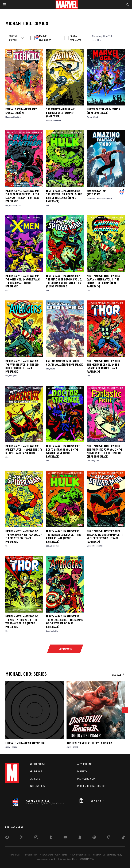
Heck (52, 631)
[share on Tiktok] (123, 838)
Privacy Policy (30, 855)
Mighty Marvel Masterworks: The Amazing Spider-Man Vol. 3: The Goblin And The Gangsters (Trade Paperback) (64, 281)
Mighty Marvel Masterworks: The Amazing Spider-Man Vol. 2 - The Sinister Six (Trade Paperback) (24, 536)
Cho (15, 117)
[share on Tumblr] (51, 838)
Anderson (91, 198)
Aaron (89, 117)
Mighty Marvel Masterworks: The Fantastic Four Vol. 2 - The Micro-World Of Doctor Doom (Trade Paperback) (105, 451)
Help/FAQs (36, 771)
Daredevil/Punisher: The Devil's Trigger (89, 743)
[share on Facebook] (7, 838)
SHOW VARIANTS (76, 38)
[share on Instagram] (36, 838)
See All (118, 675)
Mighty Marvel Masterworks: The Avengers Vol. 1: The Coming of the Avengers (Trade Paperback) (64, 622)
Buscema (57, 120)
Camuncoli (100, 198)
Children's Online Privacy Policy (108, 855)
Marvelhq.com (86, 779)
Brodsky (96, 546)
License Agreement (46, 859)
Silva (19, 117)
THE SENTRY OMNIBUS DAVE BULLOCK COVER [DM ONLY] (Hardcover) (60, 113)
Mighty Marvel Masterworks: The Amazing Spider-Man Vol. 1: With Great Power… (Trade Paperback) (105, 536)
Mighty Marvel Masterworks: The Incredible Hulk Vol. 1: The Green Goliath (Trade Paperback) (64, 536)
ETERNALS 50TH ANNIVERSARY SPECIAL (26, 743)
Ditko (52, 546)
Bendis (49, 120)
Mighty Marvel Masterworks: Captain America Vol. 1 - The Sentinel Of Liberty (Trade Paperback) (104, 281)
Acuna (53, 369)
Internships (37, 786)
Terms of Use (14, 855)
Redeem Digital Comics (91, 786)
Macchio (9, 117)
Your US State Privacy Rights (54, 855)
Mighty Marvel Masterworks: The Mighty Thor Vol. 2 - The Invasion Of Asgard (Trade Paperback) (104, 366)
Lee (7, 205)
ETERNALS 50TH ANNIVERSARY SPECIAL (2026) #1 (21, 111)
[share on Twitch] (109, 838)
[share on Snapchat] (80, 838)
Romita (109, 198)
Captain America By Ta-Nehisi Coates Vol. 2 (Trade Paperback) (65, 363)
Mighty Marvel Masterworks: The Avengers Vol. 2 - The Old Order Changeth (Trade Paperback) (22, 366)
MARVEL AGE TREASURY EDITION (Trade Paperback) (103, 111)
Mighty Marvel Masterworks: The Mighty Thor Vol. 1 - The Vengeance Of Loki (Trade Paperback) (22, 622)
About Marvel (38, 764)
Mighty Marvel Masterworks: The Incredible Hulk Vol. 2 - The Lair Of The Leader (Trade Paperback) (64, 196)
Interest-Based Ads (67, 859)
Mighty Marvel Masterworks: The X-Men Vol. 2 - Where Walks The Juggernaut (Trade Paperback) (23, 281)
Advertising (85, 764)
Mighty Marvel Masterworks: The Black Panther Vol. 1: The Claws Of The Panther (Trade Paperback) (22, 196)
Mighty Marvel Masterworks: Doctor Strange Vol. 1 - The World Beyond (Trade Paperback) (63, 451)
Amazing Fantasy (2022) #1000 (97, 193)
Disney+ (82, 771)
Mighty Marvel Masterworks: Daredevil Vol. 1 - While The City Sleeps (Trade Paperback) (24, 450)
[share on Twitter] (22, 838)
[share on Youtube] (65, 838)
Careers (35, 779)
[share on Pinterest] (94, 838)
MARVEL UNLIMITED (45, 38)
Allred (95, 117)
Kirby (11, 376)
